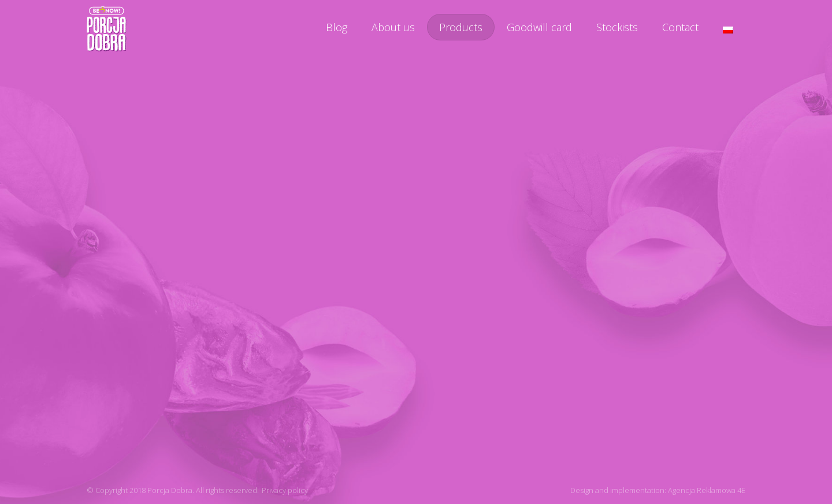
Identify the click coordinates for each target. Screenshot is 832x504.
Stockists (617, 27)
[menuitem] (728, 30)
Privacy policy (285, 490)
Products (461, 27)
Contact (680, 27)
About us (393, 27)
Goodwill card (539, 27)
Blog (337, 27)
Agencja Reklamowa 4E (707, 490)
